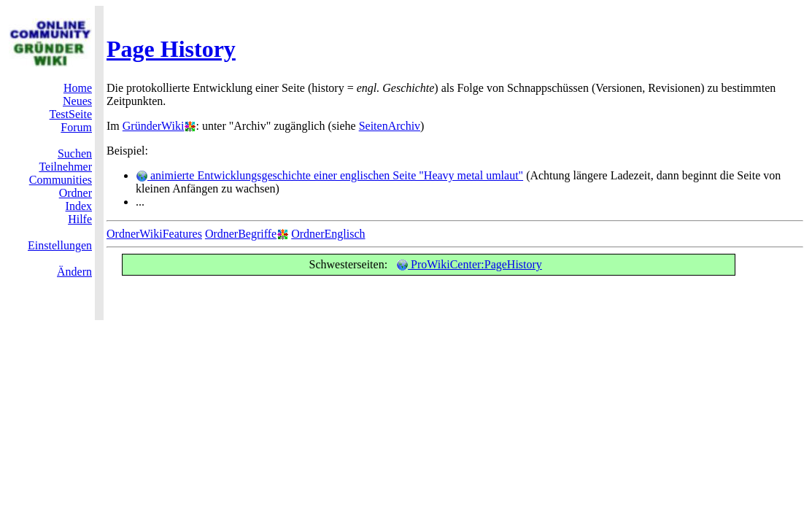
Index (79, 206)
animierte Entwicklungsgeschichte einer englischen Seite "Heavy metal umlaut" (329, 175)
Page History (171, 49)
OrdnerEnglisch (328, 234)
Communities (61, 180)
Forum (76, 127)
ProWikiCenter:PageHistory (469, 264)
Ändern (74, 272)
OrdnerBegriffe (241, 234)
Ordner (76, 193)
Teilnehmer (65, 167)
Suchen (75, 153)
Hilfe (80, 219)
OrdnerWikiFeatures (154, 234)
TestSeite (71, 114)
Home (78, 88)
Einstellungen (60, 245)
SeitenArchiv (390, 126)
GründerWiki (154, 126)
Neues (77, 101)
